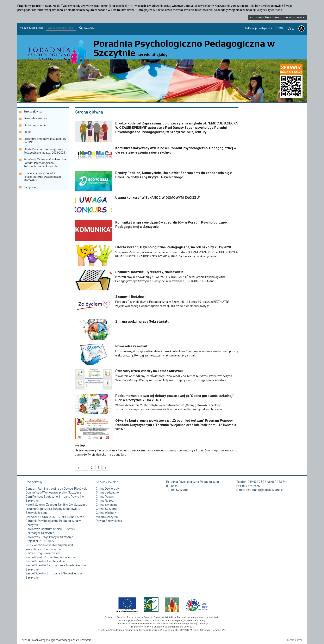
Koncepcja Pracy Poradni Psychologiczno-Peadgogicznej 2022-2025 (43, 177)
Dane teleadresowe (35, 118)
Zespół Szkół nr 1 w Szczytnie (45, 561)
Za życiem (30, 187)
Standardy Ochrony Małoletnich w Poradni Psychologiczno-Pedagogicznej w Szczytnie (45, 163)
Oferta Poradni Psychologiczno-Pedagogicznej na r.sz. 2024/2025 (44, 151)
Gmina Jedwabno (107, 492)
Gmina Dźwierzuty (108, 489)
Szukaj (86, 28)
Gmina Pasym (105, 497)
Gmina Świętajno (107, 505)
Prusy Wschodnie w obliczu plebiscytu (50, 545)
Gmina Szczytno (107, 509)
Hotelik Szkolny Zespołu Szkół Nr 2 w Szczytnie (56, 505)
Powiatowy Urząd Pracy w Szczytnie (49, 537)
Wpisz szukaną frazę (31, 28)
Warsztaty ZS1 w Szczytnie (44, 549)
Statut (27, 132)
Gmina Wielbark (106, 513)
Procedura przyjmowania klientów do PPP (45, 140)
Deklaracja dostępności (258, 28)
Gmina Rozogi (105, 501)
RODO (279, 28)
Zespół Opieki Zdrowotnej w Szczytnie (51, 557)
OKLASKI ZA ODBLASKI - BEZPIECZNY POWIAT (56, 517)
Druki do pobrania (35, 125)
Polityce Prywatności (269, 10)
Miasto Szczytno (107, 517)
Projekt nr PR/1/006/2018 (43, 541)
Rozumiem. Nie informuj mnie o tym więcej (277, 17)
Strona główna (33, 111)
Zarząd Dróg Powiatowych (43, 553)
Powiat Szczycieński (109, 521)
